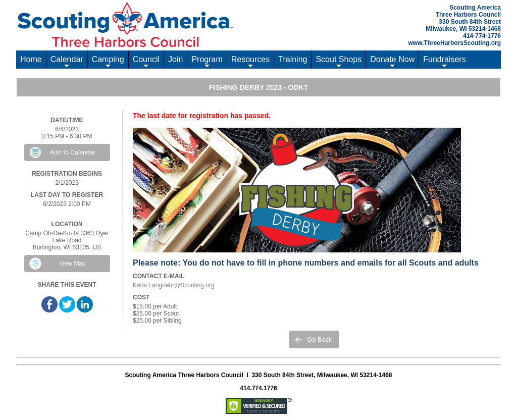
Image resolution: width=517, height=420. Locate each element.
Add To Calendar (72, 152)
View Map (72, 264)
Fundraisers (444, 62)
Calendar (67, 62)
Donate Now (392, 62)
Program (207, 62)
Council (146, 62)
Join (175, 59)
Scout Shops (339, 62)
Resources (250, 62)
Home (31, 59)
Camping (108, 62)
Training (293, 59)
